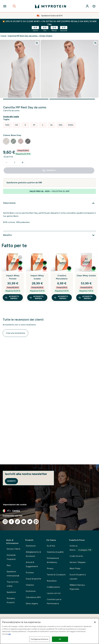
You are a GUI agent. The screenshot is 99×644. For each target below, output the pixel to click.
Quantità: (9, 157)
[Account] (87, 6)
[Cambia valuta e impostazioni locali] (49, 511)
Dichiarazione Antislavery (53, 560)
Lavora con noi (54, 593)
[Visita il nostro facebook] (11, 522)
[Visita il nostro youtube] (24, 522)
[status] (15, 162)
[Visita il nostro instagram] (5, 522)
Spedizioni (11, 592)
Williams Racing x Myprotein (77, 587)
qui (10, 634)
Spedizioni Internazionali (13, 574)
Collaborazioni (53, 587)
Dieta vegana (32, 603)
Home (3, 36)
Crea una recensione (15, 333)
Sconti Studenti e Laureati (78, 577)
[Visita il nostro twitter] (30, 522)
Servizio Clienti (13, 549)
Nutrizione (31, 546)
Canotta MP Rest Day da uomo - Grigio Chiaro (30, 36)
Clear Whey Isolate (86, 276)
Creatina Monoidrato (62, 277)
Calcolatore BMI (33, 597)
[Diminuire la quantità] (7, 162)
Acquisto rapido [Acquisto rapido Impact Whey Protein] (12, 297)
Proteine (30, 573)
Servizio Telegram (78, 562)
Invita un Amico (81, 548)
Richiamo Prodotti (11, 600)
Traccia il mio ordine (13, 584)
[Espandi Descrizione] (49, 203)
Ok (60, 639)
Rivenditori (52, 581)
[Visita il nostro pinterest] (36, 522)
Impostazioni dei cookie (15, 505)
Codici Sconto (76, 556)
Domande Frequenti (11, 557)
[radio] (7, 125)
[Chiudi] (95, 622)
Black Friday (75, 568)
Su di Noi (51, 546)
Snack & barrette (33, 579)
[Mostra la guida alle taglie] (12, 117)
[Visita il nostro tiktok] (18, 522)
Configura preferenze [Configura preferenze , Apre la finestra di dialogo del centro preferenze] (40, 639)
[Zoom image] (37, 43)
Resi (9, 565)
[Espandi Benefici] (49, 235)
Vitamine (30, 585)
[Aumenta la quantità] (23, 162)
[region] (49, 631)
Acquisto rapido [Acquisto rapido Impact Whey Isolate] (36, 297)
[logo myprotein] (51, 6)
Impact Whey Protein (13, 277)
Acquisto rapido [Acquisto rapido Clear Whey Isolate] (85, 297)
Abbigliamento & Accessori (33, 554)
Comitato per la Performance (54, 601)
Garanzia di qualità (55, 552)
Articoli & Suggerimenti (32, 564)
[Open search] (14, 6)
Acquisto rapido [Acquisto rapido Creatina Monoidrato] (61, 297)
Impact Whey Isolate (37, 277)
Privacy (50, 568)
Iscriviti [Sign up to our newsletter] (11, 481)
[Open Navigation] (5, 6)
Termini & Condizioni (56, 575)
